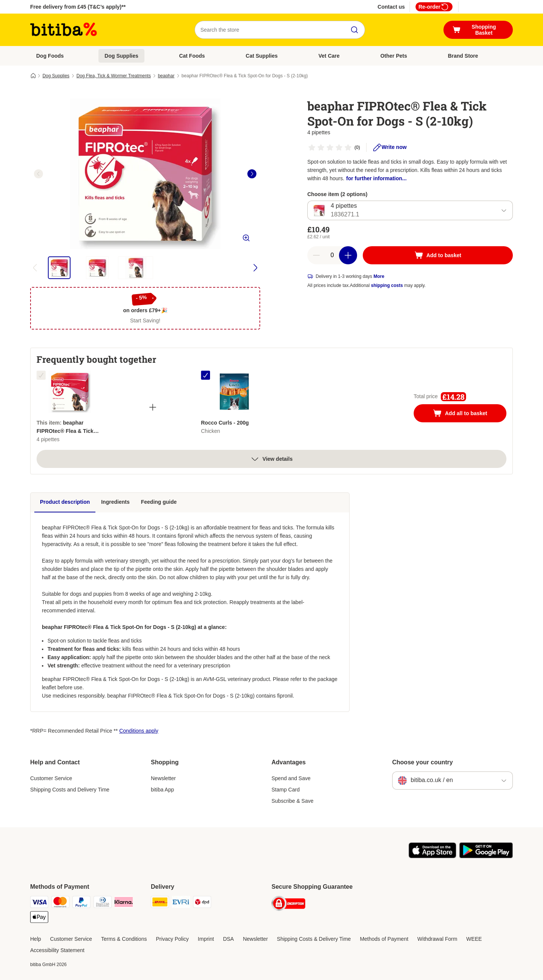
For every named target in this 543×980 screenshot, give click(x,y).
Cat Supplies (262, 56)
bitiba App (163, 790)
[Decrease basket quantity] (316, 255)
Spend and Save (291, 778)
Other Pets (394, 56)
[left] (38, 174)
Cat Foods (192, 56)
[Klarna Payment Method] (124, 903)
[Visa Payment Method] (39, 903)
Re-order (434, 7)
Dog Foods (50, 56)
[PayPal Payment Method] (81, 903)
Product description (65, 502)
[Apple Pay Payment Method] (39, 918)
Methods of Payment (384, 939)
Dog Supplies (121, 56)
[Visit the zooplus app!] (432, 856)
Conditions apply (139, 731)
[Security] (288, 905)
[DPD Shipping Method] (202, 903)
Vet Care (329, 56)
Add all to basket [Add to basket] (468, 414)
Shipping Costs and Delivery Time (70, 790)
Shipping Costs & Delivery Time (314, 939)
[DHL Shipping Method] (160, 903)
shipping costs (387, 285)
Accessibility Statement (57, 950)
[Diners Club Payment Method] (103, 903)
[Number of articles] (332, 255)
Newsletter (163, 778)
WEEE (474, 939)
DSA (228, 939)
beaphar (166, 76)
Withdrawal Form (437, 939)
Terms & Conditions (124, 939)
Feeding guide (159, 502)
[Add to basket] (438, 255)
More (379, 276)
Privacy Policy (172, 939)
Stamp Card (286, 790)
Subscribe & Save (292, 801)
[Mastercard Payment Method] (60, 903)
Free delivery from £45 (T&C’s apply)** (78, 7)
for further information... (376, 178)
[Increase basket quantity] (348, 255)
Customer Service (51, 778)
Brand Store (463, 56)
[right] (252, 174)
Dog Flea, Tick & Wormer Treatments (114, 76)
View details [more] (271, 459)
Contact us (391, 7)
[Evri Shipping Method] (181, 903)
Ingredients (115, 502)
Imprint (206, 939)
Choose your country (423, 762)
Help (36, 939)
